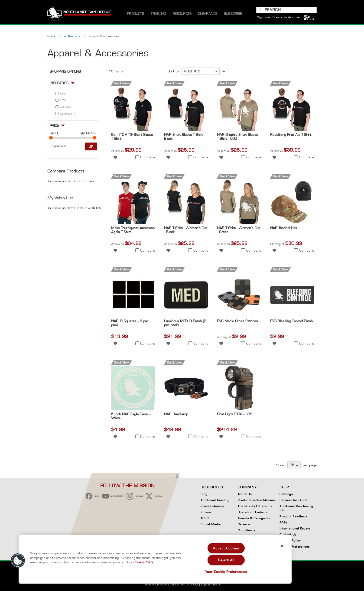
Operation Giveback (252, 512)
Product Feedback (293, 516)
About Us (245, 494)
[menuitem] (136, 14)
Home (52, 36)
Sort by (173, 71)
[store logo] (80, 14)
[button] (115, 157)
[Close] (282, 546)
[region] (155, 559)
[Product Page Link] (133, 129)
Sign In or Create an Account (279, 17)
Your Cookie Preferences (226, 572)
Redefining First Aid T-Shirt (291, 135)
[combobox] (286, 10)
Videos (206, 512)
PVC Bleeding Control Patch (291, 321)
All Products (73, 36)
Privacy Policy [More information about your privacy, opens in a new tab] (143, 562)
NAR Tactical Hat (283, 228)
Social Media (211, 524)
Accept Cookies (226, 548)
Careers (244, 524)
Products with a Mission (256, 500)
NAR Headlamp (176, 414)
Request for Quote (294, 500)
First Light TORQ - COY (234, 414)
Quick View (121, 83)
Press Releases (212, 506)
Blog (204, 494)
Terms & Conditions (156, 584)
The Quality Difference (255, 506)
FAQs (283, 522)
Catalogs (286, 494)
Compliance (247, 530)
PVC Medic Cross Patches (237, 321)
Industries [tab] (59, 83)
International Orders (295, 528)
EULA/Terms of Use (185, 584)
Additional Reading (215, 500)
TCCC (205, 518)
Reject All (226, 560)
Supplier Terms (211, 584)
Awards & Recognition (255, 518)
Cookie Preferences (295, 547)
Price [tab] (54, 125)
